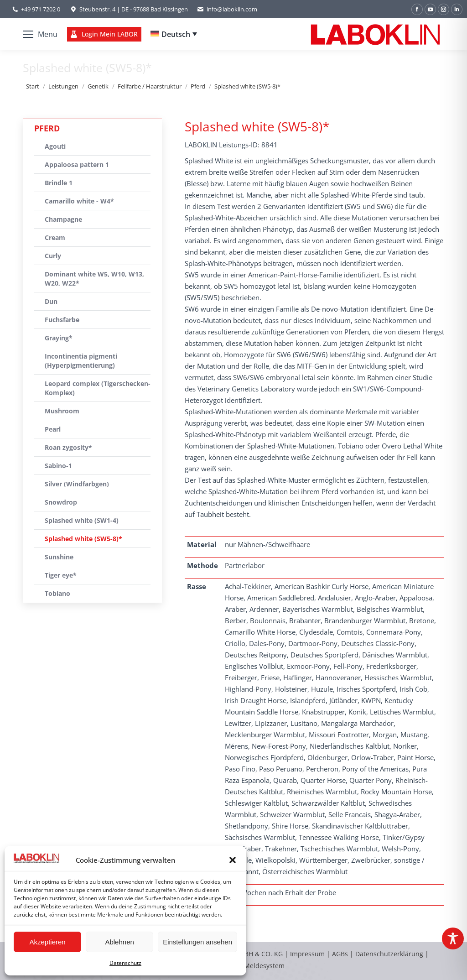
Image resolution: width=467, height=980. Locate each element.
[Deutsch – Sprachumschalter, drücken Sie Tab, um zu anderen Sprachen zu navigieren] (174, 34)
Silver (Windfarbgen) (77, 484)
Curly (53, 256)
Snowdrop (61, 502)
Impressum (307, 954)
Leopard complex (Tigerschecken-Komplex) (98, 388)
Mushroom (62, 411)
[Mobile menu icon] (40, 34)
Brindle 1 (59, 183)
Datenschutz (125, 963)
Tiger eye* (61, 575)
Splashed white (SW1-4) (82, 520)
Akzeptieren (47, 942)
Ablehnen (119, 942)
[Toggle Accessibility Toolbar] (453, 938)
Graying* (59, 338)
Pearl (53, 429)
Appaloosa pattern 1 (77, 164)
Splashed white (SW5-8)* (83, 539)
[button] (233, 860)
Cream (55, 237)
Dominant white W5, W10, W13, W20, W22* (94, 279)
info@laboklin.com (227, 9)
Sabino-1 (58, 466)
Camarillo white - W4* (79, 201)
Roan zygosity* (68, 447)
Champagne (63, 219)
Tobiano (57, 593)
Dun (51, 301)
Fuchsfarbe (62, 320)
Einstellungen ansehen (197, 942)
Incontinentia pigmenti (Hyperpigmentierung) (81, 361)
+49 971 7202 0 (41, 9)
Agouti (55, 146)
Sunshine (59, 557)
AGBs (341, 954)
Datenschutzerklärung (389, 954)
